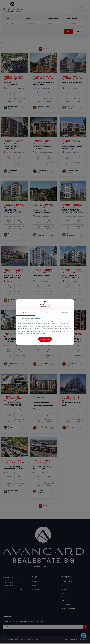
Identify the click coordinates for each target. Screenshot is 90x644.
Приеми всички (45, 339)
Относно (65, 313)
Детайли (45, 313)
